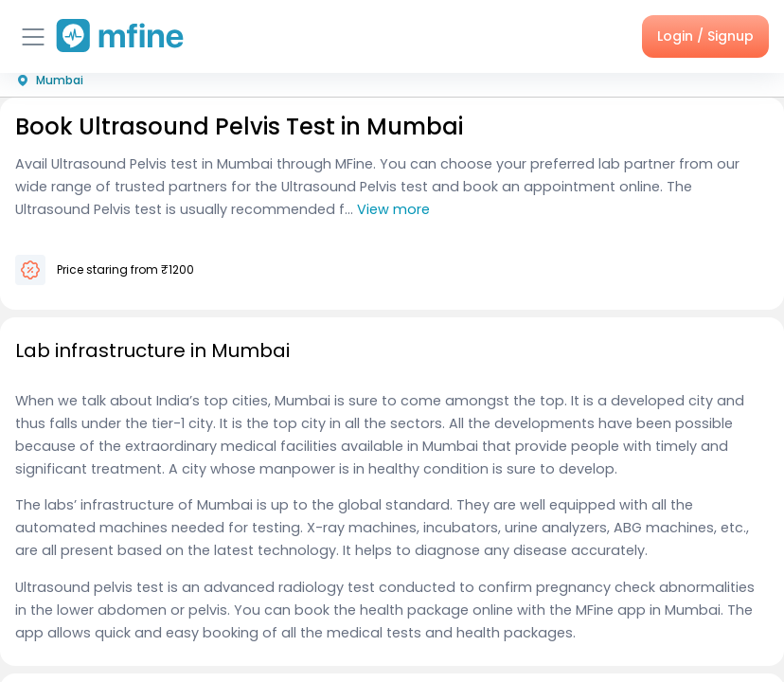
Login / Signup (705, 36)
